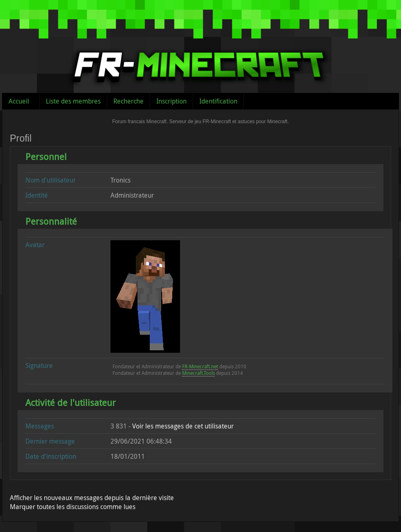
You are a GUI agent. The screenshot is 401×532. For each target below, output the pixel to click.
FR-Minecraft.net (200, 366)
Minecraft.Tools (198, 373)
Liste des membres (73, 101)
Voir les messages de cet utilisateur (183, 426)
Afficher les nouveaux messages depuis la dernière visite (92, 498)
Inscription (171, 101)
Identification (218, 101)
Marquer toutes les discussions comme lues (73, 507)
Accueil (19, 101)
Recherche (128, 101)
